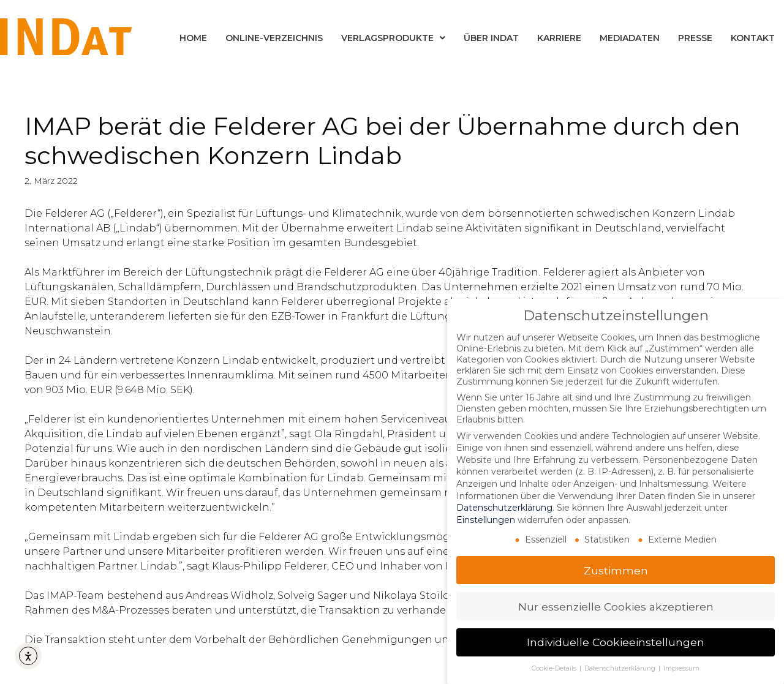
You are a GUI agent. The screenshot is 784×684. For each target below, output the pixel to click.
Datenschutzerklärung (504, 508)
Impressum (681, 668)
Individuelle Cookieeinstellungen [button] (616, 642)
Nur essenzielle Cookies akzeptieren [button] (616, 607)
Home (193, 38)
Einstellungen (486, 520)
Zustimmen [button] (616, 570)
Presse (695, 38)
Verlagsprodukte (393, 38)
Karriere (559, 38)
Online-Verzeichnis (274, 38)
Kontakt (753, 38)
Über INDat (491, 38)
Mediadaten (630, 38)
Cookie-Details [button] (555, 668)
